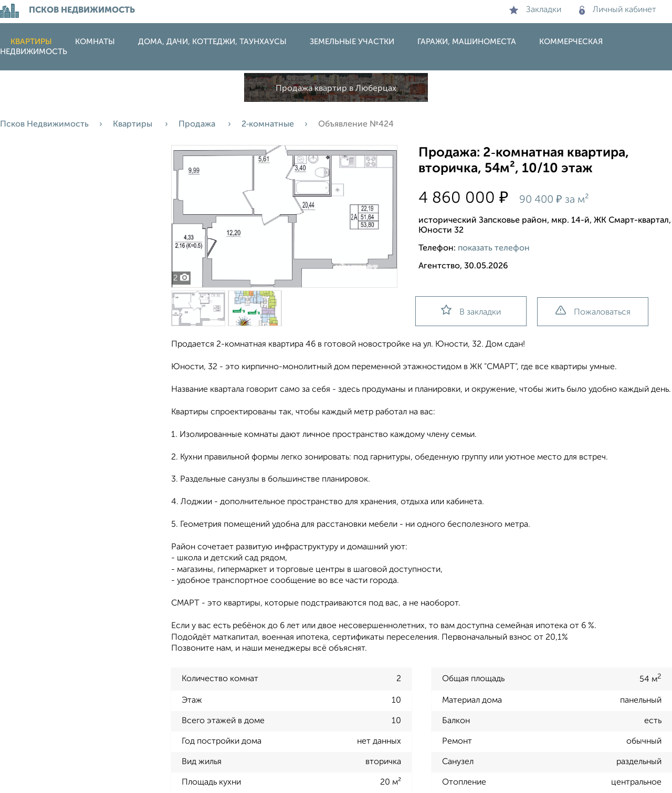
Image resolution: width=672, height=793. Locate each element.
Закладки (535, 10)
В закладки (471, 311)
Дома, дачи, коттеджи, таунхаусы (212, 42)
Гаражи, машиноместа (467, 42)
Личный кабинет (618, 10)
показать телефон (494, 248)
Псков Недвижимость (44, 124)
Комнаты (95, 42)
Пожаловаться (593, 311)
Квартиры (31, 42)
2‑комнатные (268, 124)
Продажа (198, 124)
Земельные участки (352, 42)
